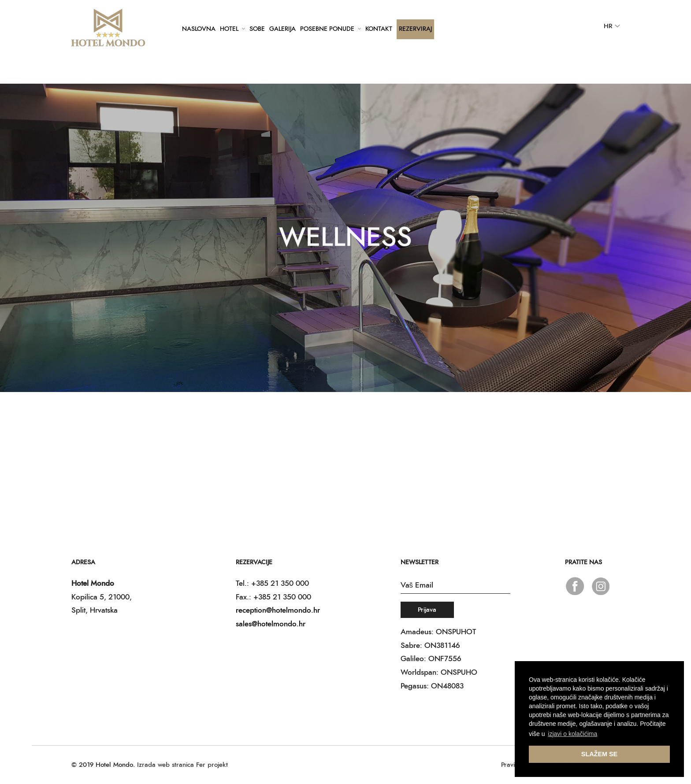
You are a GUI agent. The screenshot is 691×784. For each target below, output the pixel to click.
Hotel (229, 29)
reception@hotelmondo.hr (278, 610)
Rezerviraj (415, 29)
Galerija (282, 29)
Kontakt (379, 29)
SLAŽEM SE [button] (599, 754)
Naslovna (199, 29)
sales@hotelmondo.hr (271, 624)
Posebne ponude (327, 29)
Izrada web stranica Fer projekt (182, 765)
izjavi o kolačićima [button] (572, 734)
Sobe (257, 29)
